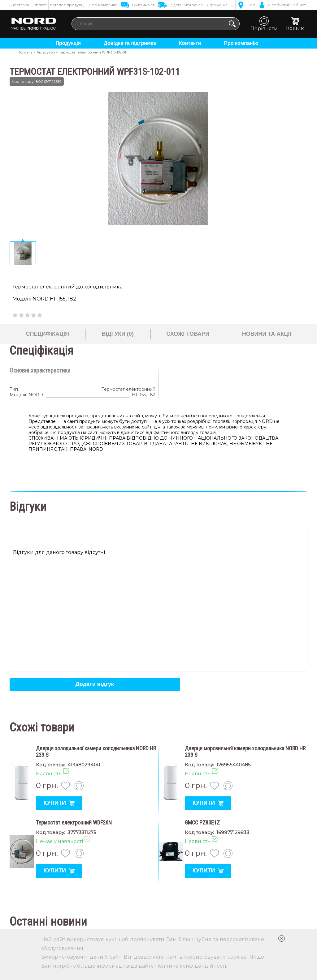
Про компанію (103, 5)
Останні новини (48, 922)
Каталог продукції (68, 5)
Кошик (295, 24)
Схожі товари (188, 334)
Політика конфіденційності (191, 966)
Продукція (68, 43)
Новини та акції (267, 334)
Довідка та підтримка (130, 43)
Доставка (20, 5)
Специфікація (48, 334)
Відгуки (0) (118, 334)
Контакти (190, 43)
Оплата (40, 5)
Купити (59, 803)
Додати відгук (95, 684)
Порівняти (264, 24)
